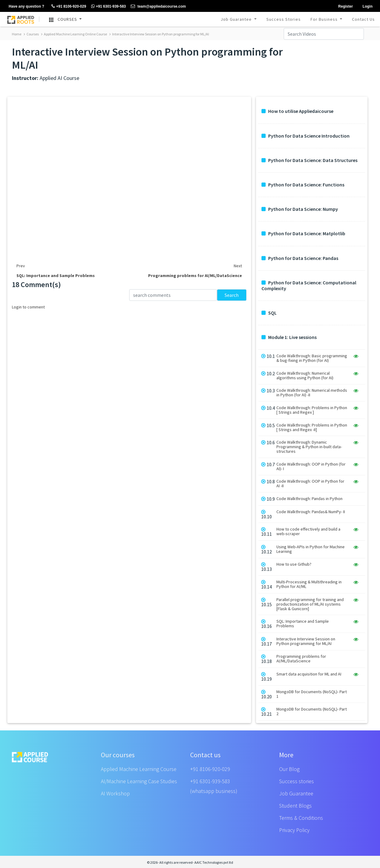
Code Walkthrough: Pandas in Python (309, 499)
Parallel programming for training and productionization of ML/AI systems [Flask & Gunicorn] (310, 604)
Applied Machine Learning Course (139, 769)
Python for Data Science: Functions (303, 185)
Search (232, 295)
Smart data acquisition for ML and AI (309, 674)
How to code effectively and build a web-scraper (308, 531)
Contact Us (363, 19)
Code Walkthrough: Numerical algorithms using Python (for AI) (305, 376)
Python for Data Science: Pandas (300, 258)
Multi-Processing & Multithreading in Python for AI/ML (309, 584)
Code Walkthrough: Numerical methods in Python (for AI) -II (312, 393)
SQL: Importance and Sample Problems (303, 624)
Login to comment (28, 307)
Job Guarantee (237, 19)
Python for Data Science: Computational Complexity (309, 286)
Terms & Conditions (301, 818)
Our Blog (289, 769)
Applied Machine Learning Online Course (74, 34)
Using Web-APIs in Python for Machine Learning (311, 549)
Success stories (297, 781)
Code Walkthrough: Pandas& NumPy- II (311, 512)
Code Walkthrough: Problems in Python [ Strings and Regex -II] (312, 427)
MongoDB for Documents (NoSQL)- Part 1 (312, 694)
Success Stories (284, 19)
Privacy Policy (294, 830)
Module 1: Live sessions (289, 337)
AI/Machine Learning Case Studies (139, 781)
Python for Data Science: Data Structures (309, 160)
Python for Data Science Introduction (305, 136)
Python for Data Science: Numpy (300, 209)
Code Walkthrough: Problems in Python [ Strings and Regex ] (312, 410)
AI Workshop (115, 793)
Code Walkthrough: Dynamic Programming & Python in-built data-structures (309, 447)
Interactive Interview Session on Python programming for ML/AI (159, 34)
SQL (269, 313)
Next (238, 266)
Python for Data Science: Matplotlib (303, 234)
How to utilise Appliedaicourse (297, 111)
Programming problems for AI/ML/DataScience (301, 659)
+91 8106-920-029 (210, 769)
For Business (325, 19)
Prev (21, 266)
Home (17, 34)
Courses (31, 34)
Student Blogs (295, 806)
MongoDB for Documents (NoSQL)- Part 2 (312, 711)
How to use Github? (294, 564)
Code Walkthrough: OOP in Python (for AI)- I (311, 466)
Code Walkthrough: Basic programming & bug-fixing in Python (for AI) (312, 358)
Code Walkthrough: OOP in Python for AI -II (310, 484)
